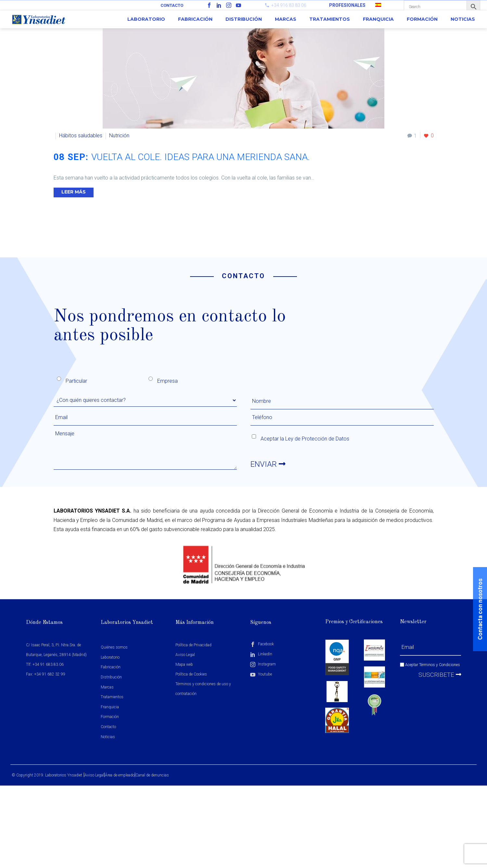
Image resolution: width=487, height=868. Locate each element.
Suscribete (440, 675)
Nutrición (119, 136)
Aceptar (430, 665)
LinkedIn (261, 654)
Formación (422, 19)
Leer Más (74, 192)
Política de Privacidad (193, 645)
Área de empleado (120, 775)
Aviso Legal (185, 655)
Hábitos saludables (81, 136)
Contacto (172, 5)
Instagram (263, 664)
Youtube (261, 674)
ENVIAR (268, 464)
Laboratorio (146, 19)
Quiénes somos (114, 647)
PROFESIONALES (347, 5)
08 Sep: (182, 157)
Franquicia (378, 19)
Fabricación (195, 19)
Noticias (463, 19)
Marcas (286, 19)
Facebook (262, 644)
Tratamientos (330, 19)
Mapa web (184, 664)
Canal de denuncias (152, 775)
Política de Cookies (191, 674)
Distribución (244, 19)
